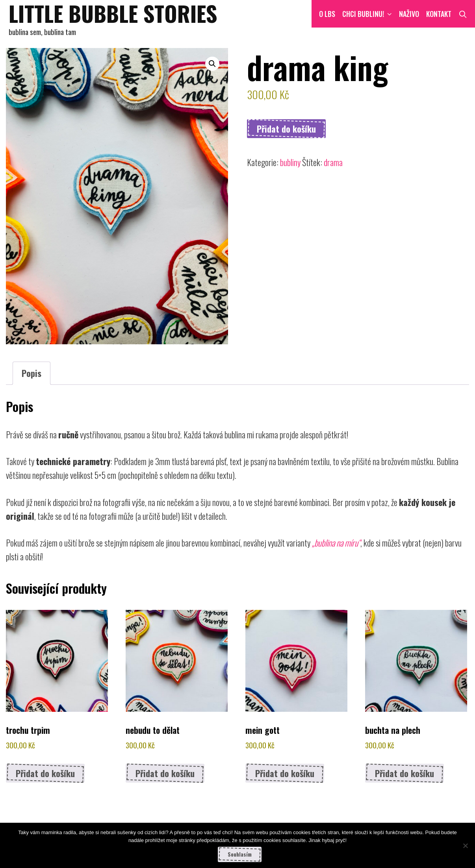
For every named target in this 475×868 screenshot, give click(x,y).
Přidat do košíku (286, 129)
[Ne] (465, 846)
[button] (212, 64)
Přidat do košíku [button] (45, 773)
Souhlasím (240, 854)
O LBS (327, 14)
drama (333, 162)
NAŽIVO (409, 14)
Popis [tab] (32, 373)
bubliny (290, 162)
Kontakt (439, 14)
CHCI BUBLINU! (369, 14)
